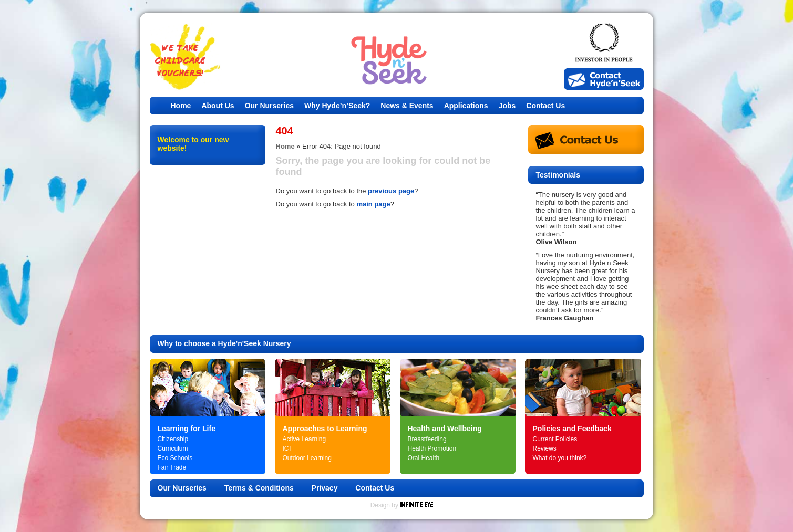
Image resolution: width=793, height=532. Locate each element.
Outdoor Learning (307, 458)
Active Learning (305, 439)
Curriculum (173, 448)
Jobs (507, 106)
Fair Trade (172, 467)
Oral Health (424, 458)
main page (373, 204)
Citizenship (173, 439)
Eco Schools (175, 458)
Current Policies (555, 439)
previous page (391, 191)
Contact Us (545, 106)
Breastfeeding (427, 439)
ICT (288, 448)
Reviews (545, 448)
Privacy (325, 488)
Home (181, 106)
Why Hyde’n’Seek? (337, 106)
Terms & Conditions (259, 488)
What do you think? (560, 458)
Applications (466, 106)
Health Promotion (432, 448)
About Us (218, 106)
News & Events (407, 106)
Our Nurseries (269, 106)
